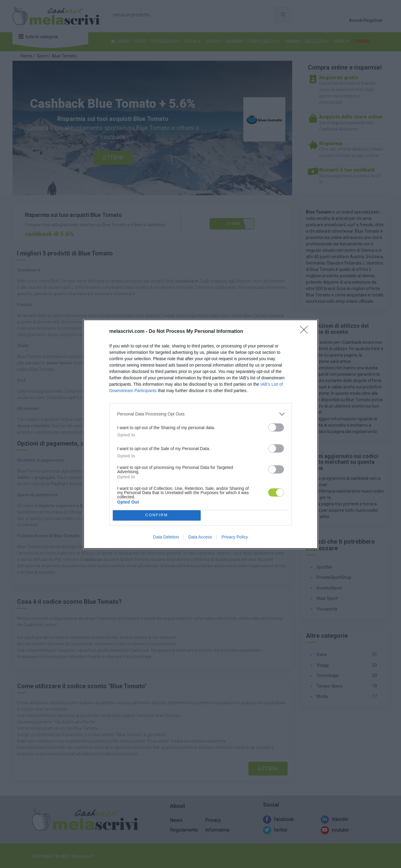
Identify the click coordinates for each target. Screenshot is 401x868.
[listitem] (201, 414)
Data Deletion (166, 537)
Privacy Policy (235, 537)
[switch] (276, 427)
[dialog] (201, 434)
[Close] (306, 332)
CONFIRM (157, 515)
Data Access (200, 537)
